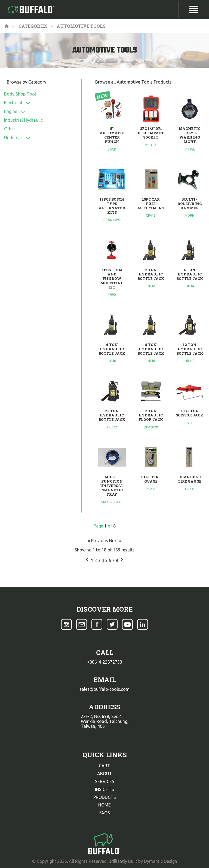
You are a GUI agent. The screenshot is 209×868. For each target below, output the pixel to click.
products (105, 797)
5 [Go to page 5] (107, 560)
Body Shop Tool (20, 94)
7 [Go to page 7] (114, 560)
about (105, 774)
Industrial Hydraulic (23, 120)
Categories (33, 26)
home (104, 805)
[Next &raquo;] (122, 560)
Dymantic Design (161, 861)
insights (104, 789)
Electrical (13, 103)
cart (104, 766)
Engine (11, 111)
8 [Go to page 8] (117, 560)
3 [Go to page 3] (100, 560)
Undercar (13, 137)
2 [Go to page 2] (96, 560)
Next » (115, 541)
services (105, 781)
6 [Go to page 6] (110, 560)
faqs (105, 813)
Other (10, 129)
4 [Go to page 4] (103, 560)
